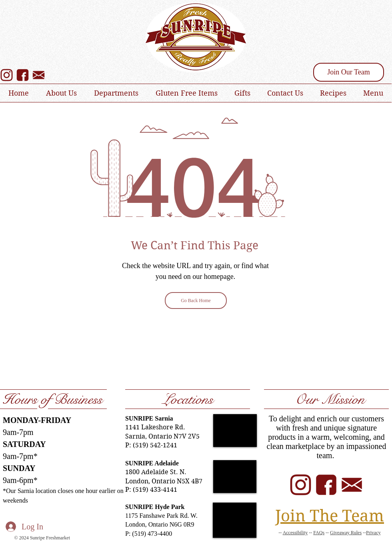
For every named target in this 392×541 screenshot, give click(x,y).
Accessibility (295, 533)
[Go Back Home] (196, 301)
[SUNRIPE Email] (352, 485)
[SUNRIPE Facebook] (23, 75)
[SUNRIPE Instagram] (7, 75)
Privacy (373, 533)
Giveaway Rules (346, 533)
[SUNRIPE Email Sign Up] (39, 75)
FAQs (319, 533)
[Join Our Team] (349, 72)
